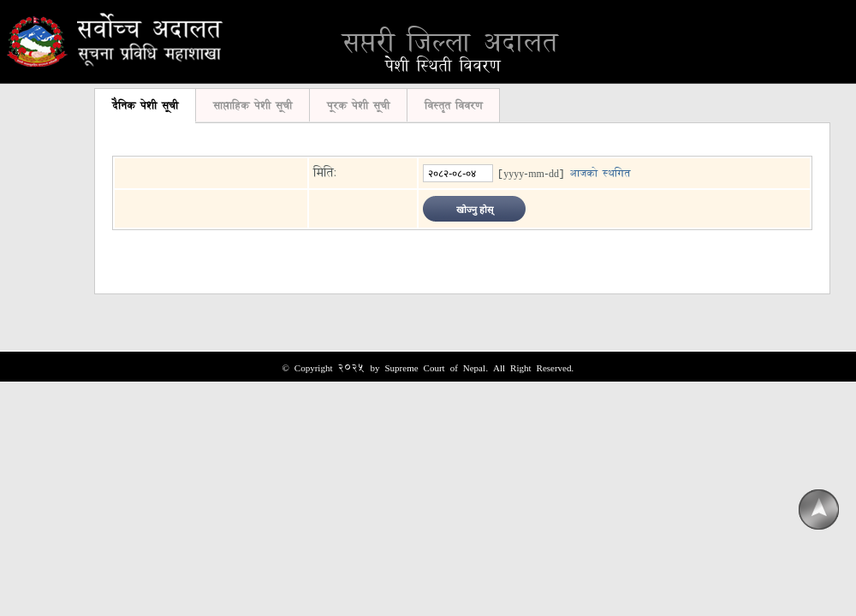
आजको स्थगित (600, 173)
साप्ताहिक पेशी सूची (253, 105)
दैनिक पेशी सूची (145, 105)
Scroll (818, 510)
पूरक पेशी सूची (358, 105)
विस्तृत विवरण (453, 105)
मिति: (325, 172)
